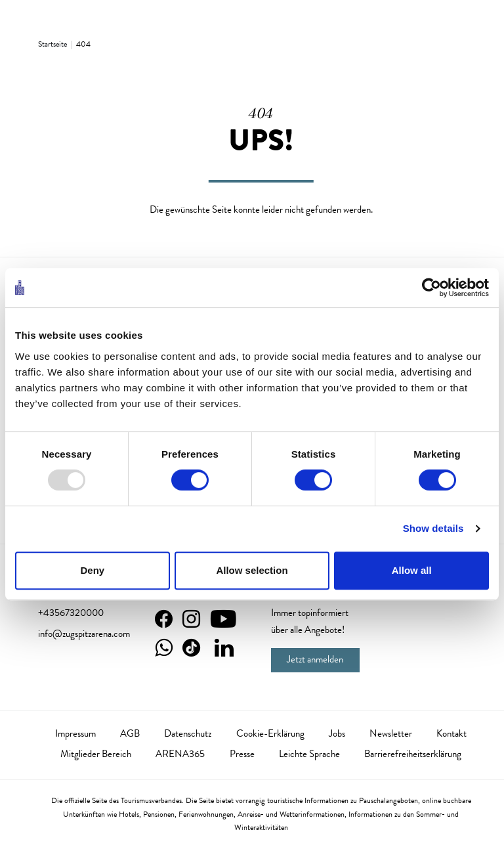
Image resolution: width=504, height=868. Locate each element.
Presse (242, 755)
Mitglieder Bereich (96, 755)
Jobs (337, 735)
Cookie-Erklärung (270, 735)
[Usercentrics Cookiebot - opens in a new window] (431, 288)
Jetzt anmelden (315, 661)
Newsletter (391, 735)
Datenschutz (188, 735)
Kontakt (451, 735)
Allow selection (252, 570)
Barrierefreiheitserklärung (413, 755)
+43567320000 (71, 614)
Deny (92, 570)
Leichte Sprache (309, 755)
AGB (130, 735)
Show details (433, 528)
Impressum (75, 735)
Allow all (412, 570)
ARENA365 (180, 755)
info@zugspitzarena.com (84, 635)
